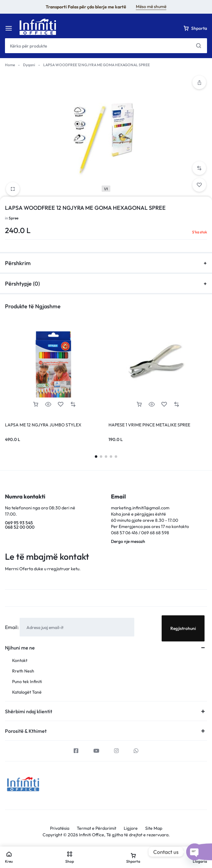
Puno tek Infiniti (27, 682)
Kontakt (20, 661)
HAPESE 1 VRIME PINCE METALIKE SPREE (149, 425)
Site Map (154, 828)
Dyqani (29, 65)
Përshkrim (106, 263)
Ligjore (131, 828)
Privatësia (60, 828)
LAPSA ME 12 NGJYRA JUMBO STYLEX (43, 425)
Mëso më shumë (151, 7)
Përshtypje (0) (106, 284)
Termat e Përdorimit (97, 828)
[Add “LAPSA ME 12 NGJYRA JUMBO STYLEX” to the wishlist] (61, 404)
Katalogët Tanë (27, 692)
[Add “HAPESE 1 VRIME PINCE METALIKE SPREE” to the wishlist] (164, 404)
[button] (199, 168)
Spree (14, 218)
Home (10, 65)
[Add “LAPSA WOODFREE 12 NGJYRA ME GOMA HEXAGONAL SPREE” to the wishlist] (199, 185)
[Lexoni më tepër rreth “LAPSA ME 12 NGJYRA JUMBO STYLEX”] (36, 404)
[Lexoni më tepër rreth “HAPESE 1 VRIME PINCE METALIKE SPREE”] (139, 404)
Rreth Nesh (23, 671)
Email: (12, 627)
